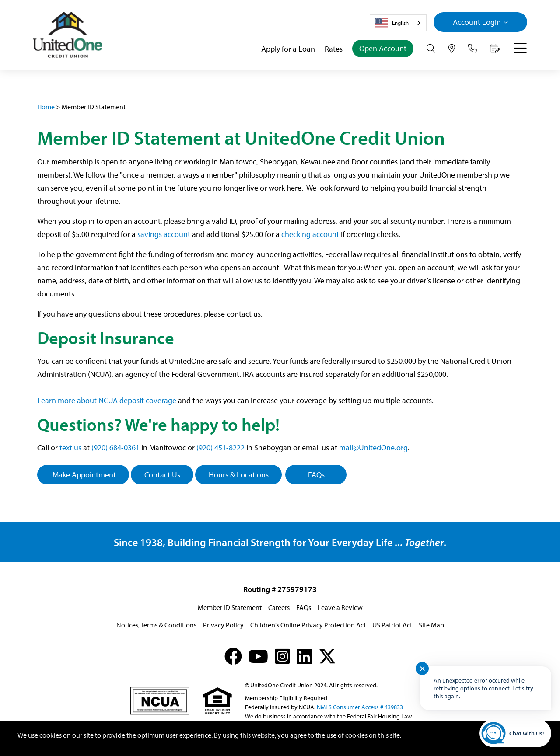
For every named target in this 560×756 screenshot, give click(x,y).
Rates (334, 49)
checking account (310, 234)
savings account (164, 234)
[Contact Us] (472, 49)
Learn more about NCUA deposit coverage (107, 400)
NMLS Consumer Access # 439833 (360, 707)
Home (46, 107)
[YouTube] (258, 656)
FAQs (316, 475)
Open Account (383, 48)
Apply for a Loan (288, 49)
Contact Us (162, 475)
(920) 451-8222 (220, 448)
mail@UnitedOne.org (373, 448)
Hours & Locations (239, 475)
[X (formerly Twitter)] (327, 656)
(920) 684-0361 (115, 448)
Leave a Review (340, 607)
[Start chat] (515, 733)
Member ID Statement (230, 607)
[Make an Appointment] (495, 49)
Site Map (431, 625)
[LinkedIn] (304, 656)
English (392, 23)
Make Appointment (83, 475)
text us (70, 448)
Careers (279, 607)
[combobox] (398, 23)
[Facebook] (233, 656)
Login (481, 22)
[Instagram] (282, 656)
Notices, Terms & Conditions (156, 625)
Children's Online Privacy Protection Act (308, 625)
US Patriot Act (392, 625)
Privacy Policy (223, 625)
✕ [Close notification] (422, 669)
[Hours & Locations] (452, 49)
